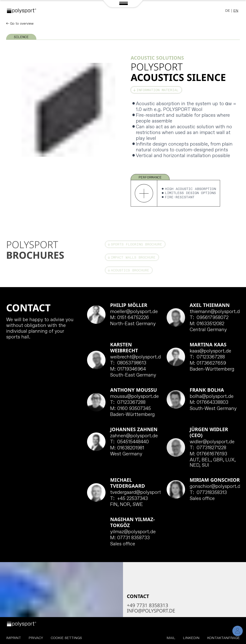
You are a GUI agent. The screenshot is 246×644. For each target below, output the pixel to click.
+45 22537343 (129, 499)
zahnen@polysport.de (134, 436)
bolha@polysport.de (212, 397)
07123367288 (207, 357)
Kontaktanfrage (224, 638)
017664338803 (209, 403)
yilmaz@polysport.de (133, 532)
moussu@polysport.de (134, 397)
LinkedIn (191, 638)
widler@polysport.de (212, 442)
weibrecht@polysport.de (137, 357)
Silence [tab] (21, 37)
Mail (171, 638)
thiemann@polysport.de (216, 312)
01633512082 (207, 324)
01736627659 (208, 363)
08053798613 (128, 363)
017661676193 (209, 454)
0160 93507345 (130, 409)
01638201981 (127, 448)
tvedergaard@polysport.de (139, 493)
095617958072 (209, 318)
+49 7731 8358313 (148, 605)
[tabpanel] (123, 123)
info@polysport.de (151, 611)
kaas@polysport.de (210, 351)
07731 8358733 (130, 538)
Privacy (36, 638)
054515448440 (129, 442)
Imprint (14, 638)
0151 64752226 (130, 318)
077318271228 (208, 448)
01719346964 (128, 369)
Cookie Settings (66, 638)
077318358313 (208, 493)
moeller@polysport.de (134, 312)
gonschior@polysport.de (216, 487)
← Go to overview (20, 24)
